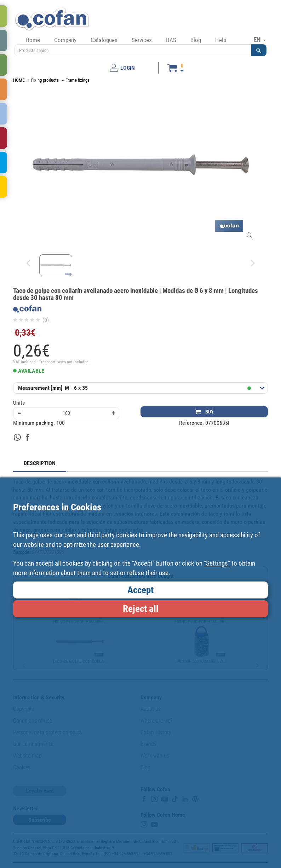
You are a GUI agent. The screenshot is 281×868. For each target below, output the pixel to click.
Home (33, 40)
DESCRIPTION (40, 463)
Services (142, 40)
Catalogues (104, 40)
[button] (259, 50)
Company (65, 40)
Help (221, 40)
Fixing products (45, 80)
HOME (19, 80)
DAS (171, 40)
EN (260, 40)
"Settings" (217, 563)
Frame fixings (78, 80)
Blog (196, 40)
